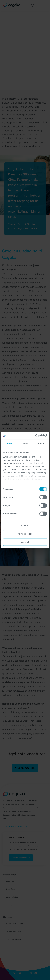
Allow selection (25, 534)
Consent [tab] (9, 443)
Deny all (25, 542)
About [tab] (41, 443)
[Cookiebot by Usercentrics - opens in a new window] (36, 436)
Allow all (25, 525)
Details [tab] (25, 443)
